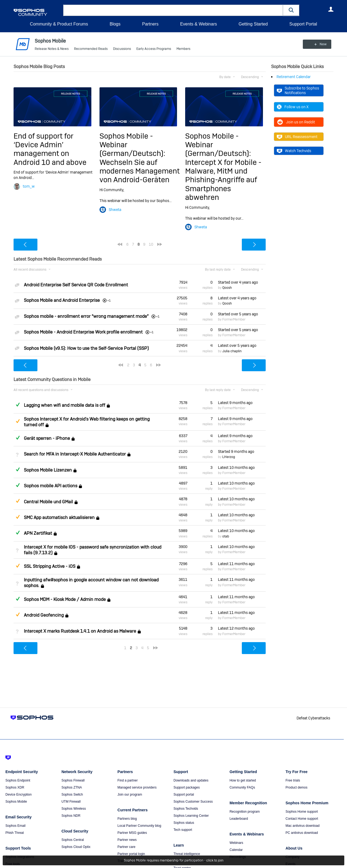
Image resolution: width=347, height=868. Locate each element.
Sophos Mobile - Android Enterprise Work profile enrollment (83, 332)
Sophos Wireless (74, 809)
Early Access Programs (154, 49)
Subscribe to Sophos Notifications (298, 90)
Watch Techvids (294, 151)
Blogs (115, 24)
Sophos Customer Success (193, 802)
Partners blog (127, 819)
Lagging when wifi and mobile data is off (65, 405)
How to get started (243, 780)
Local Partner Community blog (139, 826)
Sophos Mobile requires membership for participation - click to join (174, 860)
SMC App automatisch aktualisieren (59, 518)
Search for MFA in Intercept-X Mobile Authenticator (75, 454)
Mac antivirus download (302, 826)
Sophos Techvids (186, 809)
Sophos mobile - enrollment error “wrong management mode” (86, 316)
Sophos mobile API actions (51, 486)
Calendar (236, 850)
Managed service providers (137, 787)
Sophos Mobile (16, 802)
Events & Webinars (198, 24)
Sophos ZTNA (72, 787)
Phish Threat (15, 833)
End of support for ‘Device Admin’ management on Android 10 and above (50, 149)
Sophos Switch (72, 795)
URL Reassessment (297, 137)
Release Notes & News (52, 49)
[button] (291, 10)
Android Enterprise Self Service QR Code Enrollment (76, 285)
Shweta (115, 209)
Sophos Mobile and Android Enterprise (62, 300)
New (321, 44)
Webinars (236, 843)
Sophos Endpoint (18, 780)
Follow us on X (293, 107)
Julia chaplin (232, 351)
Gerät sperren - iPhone (47, 438)
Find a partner (128, 780)
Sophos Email (15, 826)
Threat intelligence (187, 854)
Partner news (127, 840)
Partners (150, 24)
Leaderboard (239, 819)
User (331, 9)
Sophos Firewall (73, 780)
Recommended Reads (91, 49)
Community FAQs (242, 787)
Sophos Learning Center (191, 816)
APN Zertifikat (38, 534)
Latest (237, 298)
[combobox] (173, 10)
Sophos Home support (302, 812)
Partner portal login (131, 854)
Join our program (130, 795)
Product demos (296, 787)
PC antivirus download (302, 833)
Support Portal (303, 24)
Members (183, 49)
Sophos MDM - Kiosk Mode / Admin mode (65, 599)
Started (238, 282)
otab (226, 536)
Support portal (184, 795)
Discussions (122, 49)
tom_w (29, 186)
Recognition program (245, 812)
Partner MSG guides (132, 833)
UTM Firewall (71, 802)
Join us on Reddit (296, 122)
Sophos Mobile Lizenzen (48, 470)
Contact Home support (302, 819)
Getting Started (253, 24)
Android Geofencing (44, 615)
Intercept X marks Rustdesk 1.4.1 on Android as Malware (80, 631)
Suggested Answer (18, 421)
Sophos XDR (15, 787)
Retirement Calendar (294, 77)
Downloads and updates (191, 780)
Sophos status (184, 823)
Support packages (187, 787)
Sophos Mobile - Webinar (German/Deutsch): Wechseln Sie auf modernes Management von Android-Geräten (140, 158)
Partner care (126, 847)
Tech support (183, 830)
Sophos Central (73, 840)
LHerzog (229, 457)
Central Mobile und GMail (48, 502)
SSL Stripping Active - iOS (50, 566)
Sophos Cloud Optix (76, 847)
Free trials (293, 780)
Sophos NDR (71, 816)
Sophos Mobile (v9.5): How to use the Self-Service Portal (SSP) (86, 348)
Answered (18, 405)
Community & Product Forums (59, 24)
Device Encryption (19, 795)
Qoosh (227, 288)
